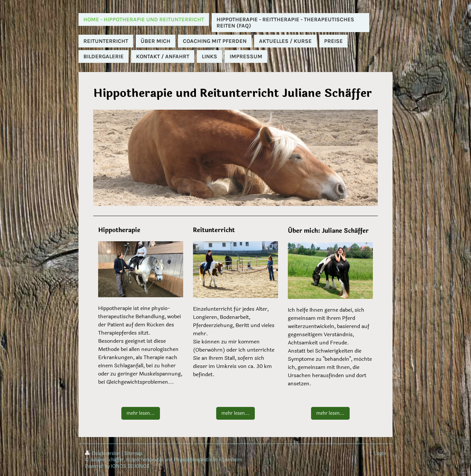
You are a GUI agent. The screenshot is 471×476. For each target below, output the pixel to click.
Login (380, 454)
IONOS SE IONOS (130, 466)
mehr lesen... (141, 413)
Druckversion (103, 454)
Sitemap (133, 454)
